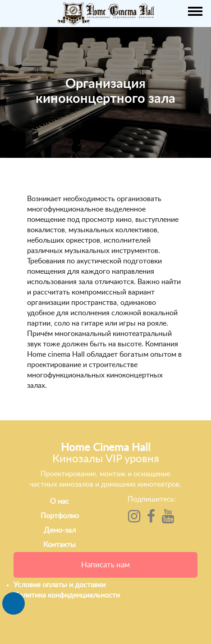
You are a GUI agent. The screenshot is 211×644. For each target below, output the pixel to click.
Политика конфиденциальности (67, 595)
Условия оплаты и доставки (60, 585)
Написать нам (105, 565)
